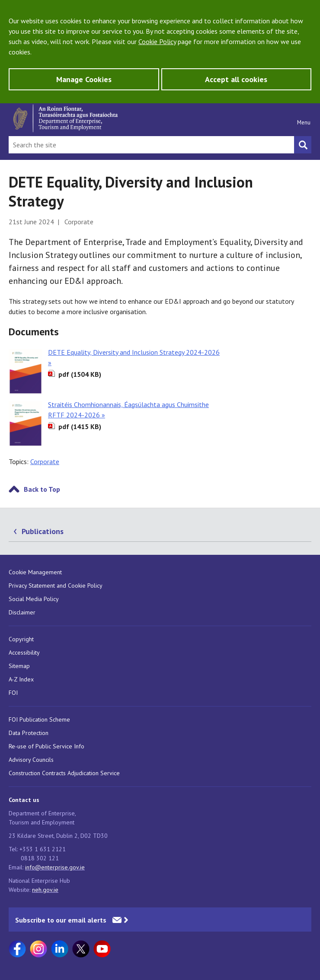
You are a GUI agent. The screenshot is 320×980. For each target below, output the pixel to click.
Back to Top (42, 489)
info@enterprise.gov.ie (55, 867)
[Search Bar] (151, 145)
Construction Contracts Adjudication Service (64, 773)
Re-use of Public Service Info (46, 746)
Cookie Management (35, 572)
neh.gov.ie (45, 890)
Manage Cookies (84, 79)
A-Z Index (21, 679)
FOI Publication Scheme (39, 719)
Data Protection (29, 733)
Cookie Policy (157, 41)
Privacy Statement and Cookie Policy (56, 585)
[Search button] (303, 145)
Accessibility (24, 652)
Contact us (24, 800)
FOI (13, 693)
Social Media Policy (34, 599)
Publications (43, 531)
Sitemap (19, 666)
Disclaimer (22, 612)
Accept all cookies (236, 79)
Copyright (21, 639)
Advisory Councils (31, 760)
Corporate (45, 461)
